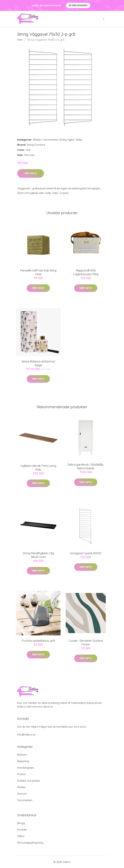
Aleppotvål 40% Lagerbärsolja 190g (86, 272)
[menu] (104, 19)
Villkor (21, 836)
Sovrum (22, 794)
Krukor (21, 774)
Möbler (37, 140)
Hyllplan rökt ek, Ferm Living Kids (38, 468)
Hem (20, 40)
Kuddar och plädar (29, 781)
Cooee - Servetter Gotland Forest (86, 643)
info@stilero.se (26, 735)
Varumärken (50, 140)
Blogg (21, 823)
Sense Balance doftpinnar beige (38, 363)
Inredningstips (26, 768)
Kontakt (22, 830)
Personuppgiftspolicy (30, 843)
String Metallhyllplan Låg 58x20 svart (38, 555)
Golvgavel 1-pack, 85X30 (86, 553)
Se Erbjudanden (78, 5)
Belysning (23, 761)
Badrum (22, 755)
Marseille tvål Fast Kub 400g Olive (38, 272)
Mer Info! (31, 173)
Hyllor (71, 140)
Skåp (79, 140)
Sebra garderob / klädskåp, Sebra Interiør (86, 466)
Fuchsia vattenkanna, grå (38, 641)
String (63, 140)
